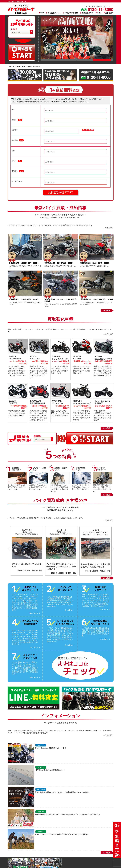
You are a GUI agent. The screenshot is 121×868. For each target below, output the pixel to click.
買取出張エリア (88, 13)
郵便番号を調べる (88, 130)
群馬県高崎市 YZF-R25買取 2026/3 (23, 299)
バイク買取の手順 (71, 13)
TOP (42, 13)
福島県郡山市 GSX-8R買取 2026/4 (60, 263)
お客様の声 (109, 13)
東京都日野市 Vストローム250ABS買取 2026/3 (61, 300)
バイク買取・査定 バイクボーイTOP (24, 66)
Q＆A (99, 13)
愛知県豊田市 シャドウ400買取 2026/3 (97, 299)
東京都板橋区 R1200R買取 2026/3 (96, 263)
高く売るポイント (54, 13)
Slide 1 (50, 60)
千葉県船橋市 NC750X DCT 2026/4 (24, 263)
